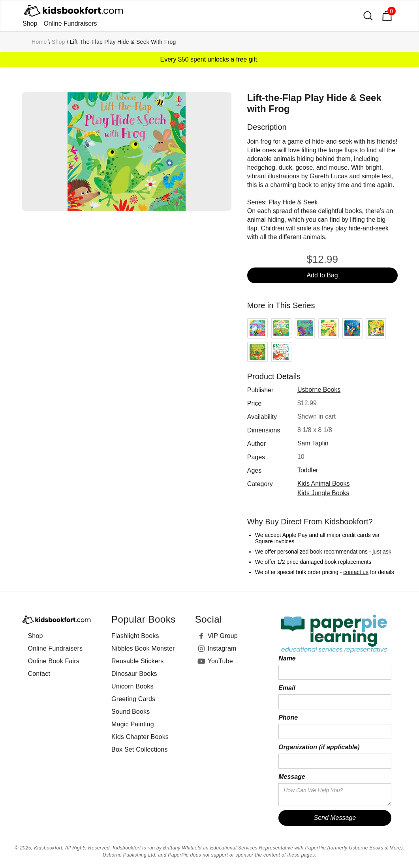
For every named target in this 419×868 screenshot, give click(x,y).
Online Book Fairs (54, 661)
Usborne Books (319, 390)
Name (287, 658)
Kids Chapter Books (140, 737)
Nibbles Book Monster (143, 648)
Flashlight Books (135, 636)
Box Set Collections (140, 749)
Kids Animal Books (324, 484)
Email (287, 688)
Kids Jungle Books (323, 493)
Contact (39, 674)
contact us (356, 572)
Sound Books (131, 712)
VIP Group (223, 636)
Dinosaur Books (134, 674)
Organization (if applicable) (319, 747)
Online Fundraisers (70, 23)
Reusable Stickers (137, 661)
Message (292, 777)
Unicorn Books (132, 686)
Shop (30, 23)
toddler (308, 470)
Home (39, 42)
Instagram (222, 648)
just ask (382, 552)
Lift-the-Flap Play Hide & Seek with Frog (123, 42)
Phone (288, 717)
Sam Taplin (313, 443)
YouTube (220, 661)
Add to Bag (322, 275)
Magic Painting (133, 724)
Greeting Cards (133, 699)
